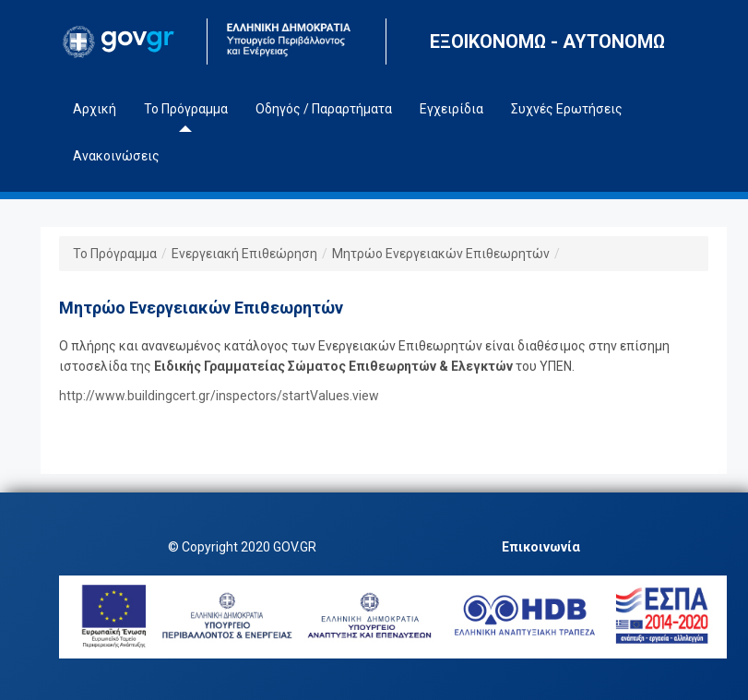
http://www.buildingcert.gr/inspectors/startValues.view (219, 396)
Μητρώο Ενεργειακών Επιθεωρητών (441, 254)
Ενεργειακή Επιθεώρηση (244, 254)
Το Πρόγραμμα (115, 254)
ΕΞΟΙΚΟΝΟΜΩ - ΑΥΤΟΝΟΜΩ (547, 42)
